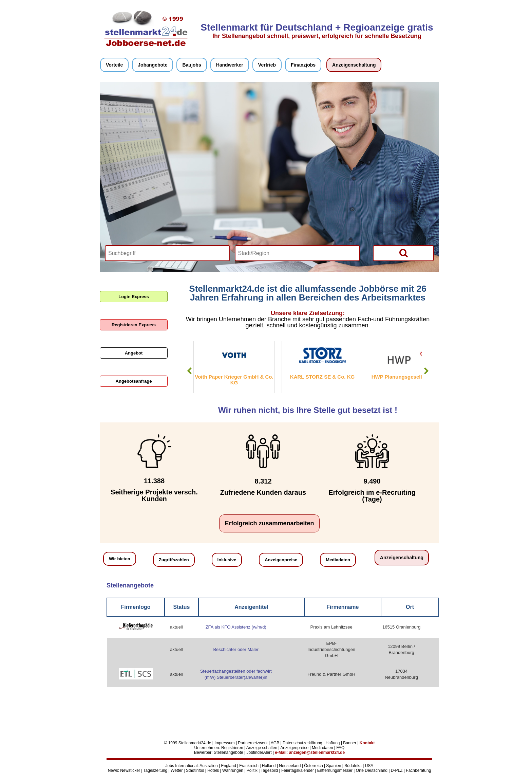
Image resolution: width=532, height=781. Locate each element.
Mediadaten (338, 560)
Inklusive (227, 560)
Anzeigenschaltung (354, 65)
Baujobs (192, 65)
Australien (208, 766)
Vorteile (114, 65)
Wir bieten (120, 559)
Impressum (224, 743)
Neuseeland (290, 766)
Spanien (334, 766)
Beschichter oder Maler (236, 649)
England (229, 766)
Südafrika (353, 766)
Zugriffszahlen (174, 560)
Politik (252, 770)
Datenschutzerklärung (302, 743)
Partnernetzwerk (253, 743)
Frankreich (249, 766)
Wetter (177, 770)
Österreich (313, 766)
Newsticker (130, 770)
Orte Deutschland (372, 770)
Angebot (134, 353)
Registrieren (232, 748)
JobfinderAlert (259, 752)
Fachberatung (418, 770)
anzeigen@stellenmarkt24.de (317, 752)
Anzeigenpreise (281, 560)
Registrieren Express (134, 325)
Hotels (213, 770)
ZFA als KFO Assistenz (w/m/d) (236, 627)
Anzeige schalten (262, 748)
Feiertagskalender (298, 770)
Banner (350, 743)
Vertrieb (267, 65)
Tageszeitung (156, 770)
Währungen (233, 770)
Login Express (134, 297)
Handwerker (230, 65)
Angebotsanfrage (134, 381)
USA (369, 766)
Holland (269, 766)
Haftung (333, 743)
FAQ (340, 748)
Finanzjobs (303, 65)
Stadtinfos (195, 770)
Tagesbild (269, 770)
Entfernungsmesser (335, 770)
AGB (275, 743)
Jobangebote (153, 65)
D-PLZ (397, 770)
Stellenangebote (229, 752)
